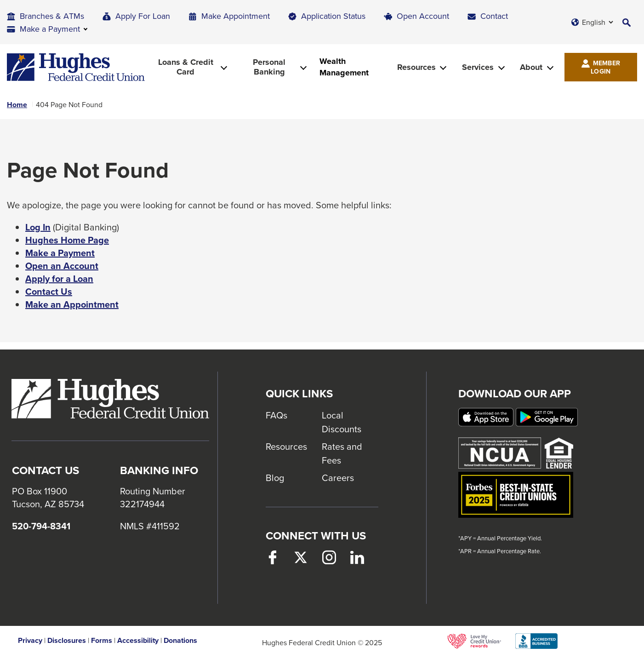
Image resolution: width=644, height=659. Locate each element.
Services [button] (478, 67)
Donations (180, 641)
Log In (38, 227)
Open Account (423, 16)
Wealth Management (344, 67)
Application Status (333, 16)
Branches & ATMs (52, 16)
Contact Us (49, 292)
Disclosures (67, 641)
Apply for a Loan (59, 279)
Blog (275, 478)
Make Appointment (236, 16)
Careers (338, 478)
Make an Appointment (72, 304)
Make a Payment (60, 253)
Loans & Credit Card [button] (186, 67)
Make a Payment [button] (50, 29)
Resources (286, 446)
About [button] (531, 67)
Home (17, 105)
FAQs (276, 415)
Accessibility (138, 641)
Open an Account (62, 266)
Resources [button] (416, 67)
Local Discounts (342, 422)
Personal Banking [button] (269, 67)
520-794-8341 (41, 526)
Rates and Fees (342, 453)
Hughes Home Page (67, 240)
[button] (627, 22)
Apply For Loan (143, 16)
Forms (102, 641)
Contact (494, 16)
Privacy (30, 641)
